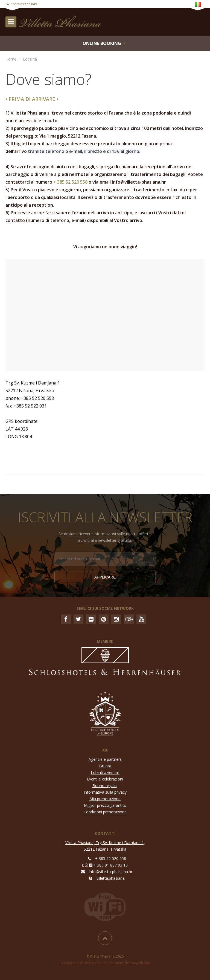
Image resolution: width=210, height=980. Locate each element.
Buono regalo (105, 786)
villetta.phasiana (111, 878)
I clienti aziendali (105, 772)
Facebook (66, 619)
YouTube (141, 619)
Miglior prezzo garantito (105, 805)
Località (30, 59)
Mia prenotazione (105, 799)
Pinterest (104, 619)
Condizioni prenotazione (105, 812)
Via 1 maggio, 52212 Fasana (68, 136)
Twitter (78, 619)
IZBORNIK (11, 22)
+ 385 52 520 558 (111, 858)
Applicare (105, 577)
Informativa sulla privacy (105, 792)
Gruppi (105, 766)
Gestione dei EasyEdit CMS (130, 963)
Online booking (102, 43)
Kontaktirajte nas (24, 4)
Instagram (116, 619)
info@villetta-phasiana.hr (139, 182)
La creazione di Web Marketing (83, 963)
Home (11, 59)
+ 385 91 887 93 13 (111, 865)
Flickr (91, 619)
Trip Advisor (129, 619)
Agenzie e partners (105, 759)
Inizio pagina (105, 938)
